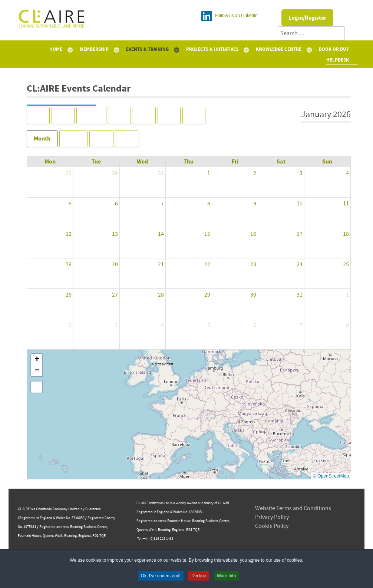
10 (300, 204)
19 (69, 264)
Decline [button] (199, 577)
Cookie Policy (272, 526)
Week (73, 139)
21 (161, 264)
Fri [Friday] (235, 162)
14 (161, 234)
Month (42, 139)
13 (115, 234)
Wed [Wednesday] (142, 162)
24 (300, 264)
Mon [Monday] (50, 162)
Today (91, 115)
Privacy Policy (272, 517)
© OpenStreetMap (331, 476)
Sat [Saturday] (281, 162)
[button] (37, 360)
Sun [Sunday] (327, 162)
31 (161, 173)
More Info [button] (227, 577)
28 (161, 295)
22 (207, 264)
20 (115, 264)
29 (69, 173)
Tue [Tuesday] (96, 162)
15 (207, 234)
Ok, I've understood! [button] (161, 577)
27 (115, 295)
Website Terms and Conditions (293, 508)
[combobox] (311, 33)
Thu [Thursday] (189, 162)
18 (346, 234)
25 (346, 264)
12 (69, 234)
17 (300, 234)
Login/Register (307, 18)
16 (253, 234)
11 (346, 204)
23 (253, 264)
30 (115, 173)
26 (69, 295)
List (127, 139)
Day (101, 139)
